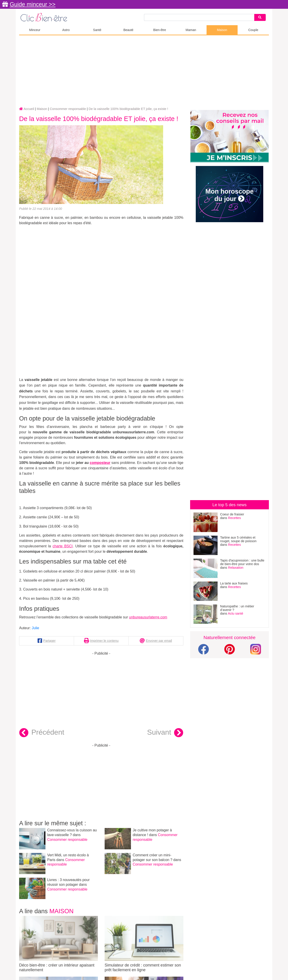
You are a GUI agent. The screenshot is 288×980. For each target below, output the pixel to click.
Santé (97, 30)
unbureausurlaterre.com (148, 617)
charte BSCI (63, 546)
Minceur (35, 30)
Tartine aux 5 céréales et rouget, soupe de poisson (238, 539)
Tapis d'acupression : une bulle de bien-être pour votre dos (242, 562)
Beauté (128, 30)
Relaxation (236, 568)
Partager (49, 641)
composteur (100, 463)
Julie (35, 628)
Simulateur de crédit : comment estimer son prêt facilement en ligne (144, 944)
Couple (253, 30)
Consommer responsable (67, 840)
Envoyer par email (159, 641)
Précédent (42, 733)
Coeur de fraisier (232, 514)
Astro (66, 30)
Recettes (235, 518)
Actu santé (236, 613)
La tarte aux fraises (234, 583)
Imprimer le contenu (104, 641)
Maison (222, 30)
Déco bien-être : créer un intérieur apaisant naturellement (58, 944)
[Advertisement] (144, 71)
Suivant (165, 733)
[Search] (260, 17)
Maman (191, 30)
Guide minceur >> (33, 4)
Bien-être (160, 30)
